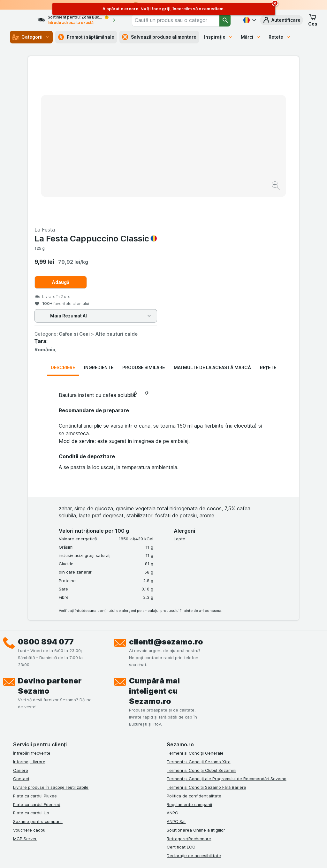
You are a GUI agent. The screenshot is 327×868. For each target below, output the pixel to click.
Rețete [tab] (268, 214)
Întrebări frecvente (32, 599)
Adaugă (196, 129)
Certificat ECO (181, 693)
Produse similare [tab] (144, 214)
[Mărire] (141, 166)
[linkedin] (48, 726)
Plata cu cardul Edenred (37, 651)
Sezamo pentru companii (38, 668)
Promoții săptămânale (86, 37)
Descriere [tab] (63, 214)
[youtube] (63, 726)
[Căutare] (225, 20)
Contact (21, 625)
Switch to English (178, 829)
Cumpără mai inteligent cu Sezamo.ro (154, 537)
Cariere (21, 617)
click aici (92, 813)
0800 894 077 (46, 488)
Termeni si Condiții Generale (195, 599)
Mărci (251, 37)
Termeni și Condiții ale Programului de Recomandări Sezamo (226, 625)
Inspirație (219, 37)
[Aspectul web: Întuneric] (199, 855)
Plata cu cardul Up (31, 659)
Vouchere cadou (29, 676)
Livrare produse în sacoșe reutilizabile (51, 634)
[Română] (249, 20)
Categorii (31, 37)
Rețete (280, 37)
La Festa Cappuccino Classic (231, 85)
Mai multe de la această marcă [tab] (212, 214)
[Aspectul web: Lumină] (166, 855)
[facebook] (17, 726)
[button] (281, 20)
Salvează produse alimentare (159, 37)
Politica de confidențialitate (194, 642)
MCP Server (25, 685)
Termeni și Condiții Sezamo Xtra (198, 608)
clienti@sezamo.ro (166, 488)
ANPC (172, 659)
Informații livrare (29, 608)
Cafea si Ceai (210, 180)
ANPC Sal (176, 668)
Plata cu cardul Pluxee (35, 642)
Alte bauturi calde (252, 180)
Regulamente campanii (189, 651)
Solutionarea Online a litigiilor (196, 676)
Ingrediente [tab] (99, 214)
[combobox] (183, 20)
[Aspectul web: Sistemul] (134, 855)
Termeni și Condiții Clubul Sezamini (201, 617)
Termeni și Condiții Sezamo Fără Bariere (206, 634)
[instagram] (32, 726)
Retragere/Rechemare (189, 685)
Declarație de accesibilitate (194, 702)
